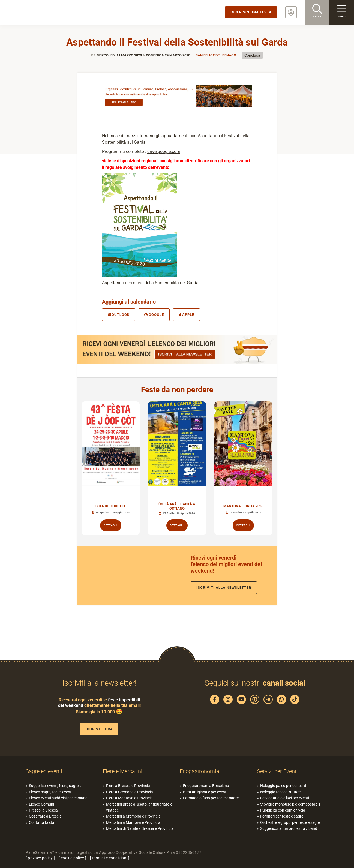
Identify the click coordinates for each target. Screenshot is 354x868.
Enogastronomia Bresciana (206, 786)
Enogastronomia (199, 771)
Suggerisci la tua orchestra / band (289, 828)
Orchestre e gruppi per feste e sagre (290, 822)
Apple (186, 315)
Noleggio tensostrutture (280, 792)
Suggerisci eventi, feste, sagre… (55, 786)
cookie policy (73, 858)
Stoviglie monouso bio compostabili (290, 804)
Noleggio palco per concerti (283, 786)
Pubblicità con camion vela (283, 810)
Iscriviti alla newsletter (224, 588)
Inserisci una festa (251, 12)
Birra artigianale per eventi (205, 792)
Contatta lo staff (43, 822)
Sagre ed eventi (44, 771)
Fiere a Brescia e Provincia (128, 786)
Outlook (119, 315)
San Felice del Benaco (216, 55)
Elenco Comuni (41, 804)
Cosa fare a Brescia (45, 816)
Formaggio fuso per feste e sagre (211, 798)
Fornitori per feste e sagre (282, 816)
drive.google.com (164, 151)
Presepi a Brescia (43, 810)
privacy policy (40, 858)
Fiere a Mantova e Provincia (129, 798)
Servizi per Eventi (277, 771)
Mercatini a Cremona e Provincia (133, 816)
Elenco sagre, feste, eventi (51, 792)
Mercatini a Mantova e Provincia (133, 822)
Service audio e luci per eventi (285, 798)
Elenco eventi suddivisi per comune (58, 798)
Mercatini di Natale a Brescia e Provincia (140, 828)
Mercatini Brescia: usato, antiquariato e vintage (139, 807)
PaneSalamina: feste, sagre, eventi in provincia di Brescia (42, 12)
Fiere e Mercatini (123, 771)
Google (154, 315)
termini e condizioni (110, 858)
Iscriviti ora (99, 729)
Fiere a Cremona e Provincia (130, 792)
